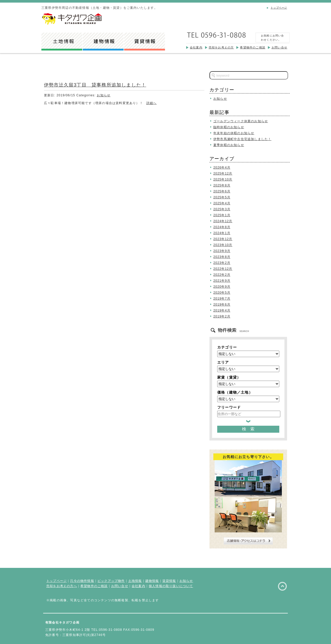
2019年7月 (222, 299)
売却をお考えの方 (221, 47)
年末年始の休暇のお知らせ (234, 133)
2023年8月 (222, 257)
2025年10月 (223, 179)
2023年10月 (223, 245)
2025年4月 (222, 203)
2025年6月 (222, 191)
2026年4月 (222, 168)
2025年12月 (223, 173)
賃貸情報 (169, 581)
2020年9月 (222, 287)
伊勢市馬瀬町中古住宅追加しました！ (242, 139)
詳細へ (152, 103)
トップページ (279, 8)
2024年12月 (223, 221)
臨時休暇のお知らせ (229, 127)
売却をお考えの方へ (62, 586)
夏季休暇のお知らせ (229, 145)
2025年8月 (222, 185)
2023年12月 (223, 239)
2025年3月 (222, 209)
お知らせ (104, 95)
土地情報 (135, 581)
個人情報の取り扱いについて (171, 586)
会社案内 (196, 47)
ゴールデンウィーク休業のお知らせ (241, 121)
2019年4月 (222, 310)
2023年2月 (222, 263)
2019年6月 (222, 305)
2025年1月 (222, 215)
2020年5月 (222, 293)
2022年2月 (222, 275)
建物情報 (152, 581)
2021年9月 (222, 281)
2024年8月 (222, 227)
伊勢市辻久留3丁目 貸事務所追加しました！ (95, 85)
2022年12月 (223, 269)
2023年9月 (222, 251)
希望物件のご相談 (253, 47)
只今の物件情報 (82, 581)
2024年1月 (222, 233)
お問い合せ (279, 47)
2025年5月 (222, 197)
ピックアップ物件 (111, 581)
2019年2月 (222, 316)
